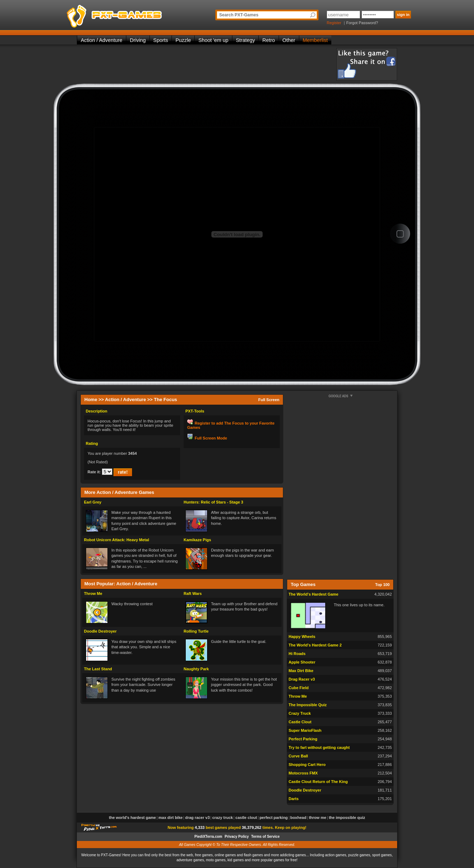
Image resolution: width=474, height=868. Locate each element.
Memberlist (315, 40)
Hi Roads (297, 654)
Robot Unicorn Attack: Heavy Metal (117, 540)
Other (289, 40)
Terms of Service (265, 837)
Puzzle (183, 40)
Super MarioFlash (305, 730)
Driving (138, 40)
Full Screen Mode (211, 438)
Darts (294, 799)
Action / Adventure (102, 40)
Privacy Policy (237, 837)
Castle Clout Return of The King (318, 782)
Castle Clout (300, 722)
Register (334, 23)
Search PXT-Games (239, 15)
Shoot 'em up (213, 40)
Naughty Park (196, 669)
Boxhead (298, 818)
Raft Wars (193, 593)
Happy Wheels (302, 637)
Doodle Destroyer (100, 631)
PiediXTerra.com (208, 837)
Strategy (246, 40)
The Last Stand (98, 669)
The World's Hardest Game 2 (315, 645)
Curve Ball (298, 756)
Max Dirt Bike (301, 671)
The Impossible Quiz (308, 705)
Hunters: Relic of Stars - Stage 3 (214, 502)
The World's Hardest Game (314, 594)
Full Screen (269, 400)
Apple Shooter (302, 662)
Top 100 (382, 585)
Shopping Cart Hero (307, 765)
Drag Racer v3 (302, 679)
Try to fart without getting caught (319, 747)
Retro (268, 40)
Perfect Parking (303, 739)
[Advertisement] (206, 64)
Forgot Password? (362, 23)
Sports (161, 40)
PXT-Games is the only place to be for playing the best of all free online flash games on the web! (131, 14)
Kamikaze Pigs (197, 540)
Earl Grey (93, 502)
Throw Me (93, 593)
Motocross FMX (303, 773)
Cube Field (299, 688)
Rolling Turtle (196, 631)
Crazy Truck (300, 713)
